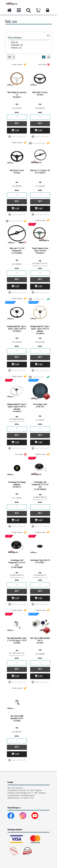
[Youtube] (37, 816)
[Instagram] (25, 816)
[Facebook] (13, 816)
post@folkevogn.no (27, 796)
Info (17, 124)
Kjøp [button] (17, 131)
